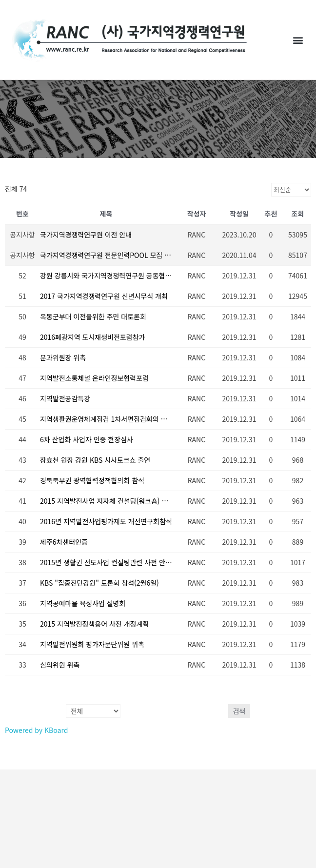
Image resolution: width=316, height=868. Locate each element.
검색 (239, 711)
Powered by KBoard (36, 730)
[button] (298, 40)
